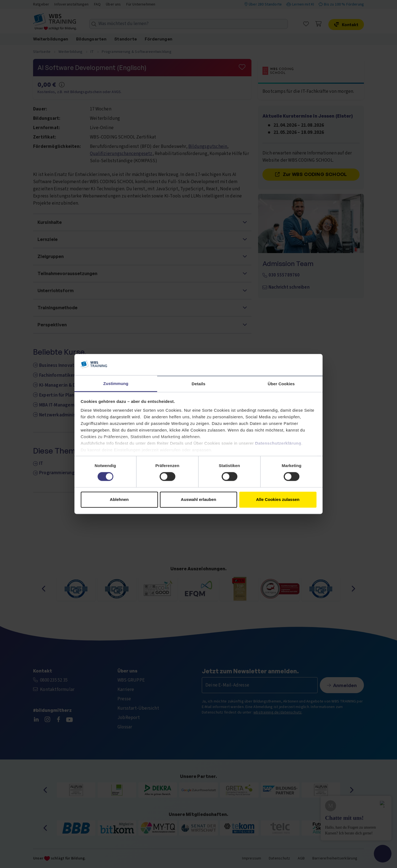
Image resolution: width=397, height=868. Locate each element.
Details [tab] (198, 384)
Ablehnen (119, 499)
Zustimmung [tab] (116, 383)
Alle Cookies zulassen (278, 499)
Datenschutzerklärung (278, 443)
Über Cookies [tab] (281, 384)
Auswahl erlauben (198, 499)
